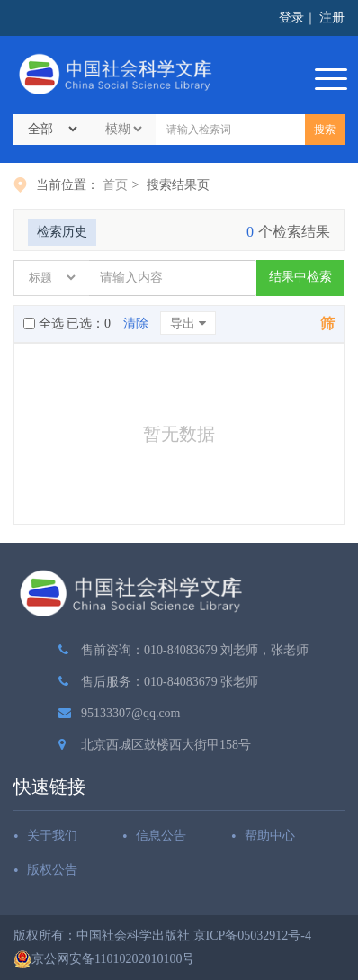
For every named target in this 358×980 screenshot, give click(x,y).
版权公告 (52, 870)
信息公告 (161, 836)
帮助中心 (270, 836)
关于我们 (52, 836)
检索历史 (62, 232)
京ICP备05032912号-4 (252, 935)
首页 (115, 185)
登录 (291, 18)
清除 (136, 324)
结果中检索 (300, 277)
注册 (332, 18)
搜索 (325, 130)
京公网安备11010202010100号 (104, 959)
